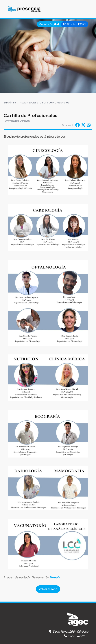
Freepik (55, 577)
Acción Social (28, 102)
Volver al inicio (48, 589)
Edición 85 (10, 102)
